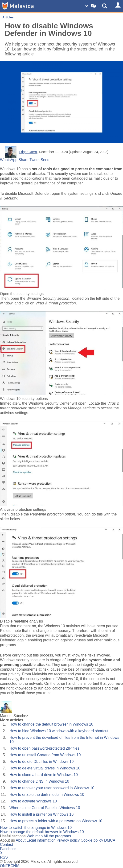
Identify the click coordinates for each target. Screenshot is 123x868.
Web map (35, 836)
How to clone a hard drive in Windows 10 (44, 775)
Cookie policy (92, 840)
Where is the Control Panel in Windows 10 (45, 808)
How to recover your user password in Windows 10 (52, 788)
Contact (6, 845)
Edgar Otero (28, 152)
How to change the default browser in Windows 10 (51, 724)
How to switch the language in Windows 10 (36, 828)
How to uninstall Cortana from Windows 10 (45, 755)
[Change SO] (91, 6)
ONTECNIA (10, 866)
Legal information (41, 840)
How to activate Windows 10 (33, 801)
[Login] (117, 6)
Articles (8, 17)
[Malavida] (18, 6)
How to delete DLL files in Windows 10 (41, 762)
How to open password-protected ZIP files (44, 748)
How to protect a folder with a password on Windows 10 (56, 821)
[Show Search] (105, 6)
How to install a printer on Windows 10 (41, 814)
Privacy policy (68, 840)
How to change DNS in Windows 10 (39, 781)
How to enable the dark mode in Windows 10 (47, 795)
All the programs (57, 836)
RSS (4, 857)
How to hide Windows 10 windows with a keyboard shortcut (59, 731)
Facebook (8, 849)
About (21, 840)
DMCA (110, 840)
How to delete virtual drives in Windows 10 (45, 768)
